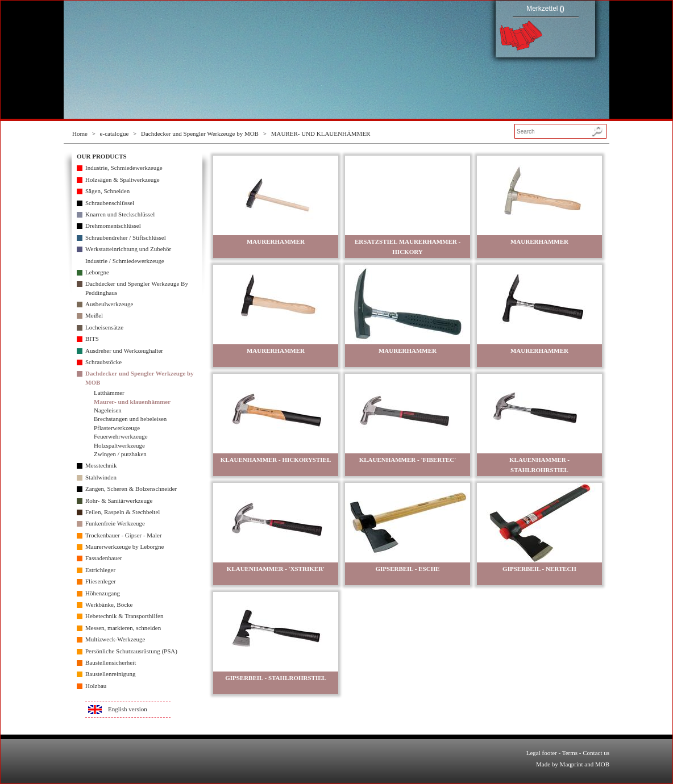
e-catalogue (115, 134)
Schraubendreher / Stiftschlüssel (126, 237)
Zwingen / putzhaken (120, 454)
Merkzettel (545, 9)
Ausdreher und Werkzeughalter (124, 351)
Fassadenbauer (104, 558)
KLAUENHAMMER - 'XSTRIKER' (276, 569)
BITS (92, 339)
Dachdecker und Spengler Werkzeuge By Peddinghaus (137, 288)
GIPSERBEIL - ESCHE (407, 569)
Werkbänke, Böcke (109, 604)
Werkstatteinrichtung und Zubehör (128, 249)
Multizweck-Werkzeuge (115, 639)
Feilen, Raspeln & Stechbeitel (122, 512)
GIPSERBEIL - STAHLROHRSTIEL (276, 678)
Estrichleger (100, 570)
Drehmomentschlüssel (113, 226)
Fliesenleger (101, 581)
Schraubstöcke (103, 362)
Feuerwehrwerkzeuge (121, 436)
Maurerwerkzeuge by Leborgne (124, 547)
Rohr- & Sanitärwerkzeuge (119, 501)
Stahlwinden (101, 477)
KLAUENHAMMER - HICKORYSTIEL (276, 460)
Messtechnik (101, 465)
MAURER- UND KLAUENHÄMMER (321, 134)
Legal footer (542, 753)
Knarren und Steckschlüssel (120, 214)
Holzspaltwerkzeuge (119, 445)
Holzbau (96, 686)
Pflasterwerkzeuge (117, 428)
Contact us (596, 753)
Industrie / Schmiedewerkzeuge (125, 261)
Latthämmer (109, 393)
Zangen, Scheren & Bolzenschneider (131, 489)
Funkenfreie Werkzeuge (115, 523)
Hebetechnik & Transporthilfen (124, 616)
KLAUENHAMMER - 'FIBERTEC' (408, 460)
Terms (570, 753)
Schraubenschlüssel (110, 203)
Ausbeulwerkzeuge (109, 304)
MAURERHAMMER (276, 241)
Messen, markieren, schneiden (123, 628)
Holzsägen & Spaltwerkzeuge (122, 180)
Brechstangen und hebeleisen (130, 419)
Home (80, 134)
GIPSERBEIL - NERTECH (539, 569)
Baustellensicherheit (111, 662)
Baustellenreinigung (111, 674)
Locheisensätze (104, 327)
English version (128, 709)
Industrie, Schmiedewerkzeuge (124, 168)
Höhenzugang (103, 593)
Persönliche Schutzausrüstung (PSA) (131, 651)
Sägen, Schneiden (107, 191)
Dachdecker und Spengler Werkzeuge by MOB (200, 134)
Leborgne (97, 272)
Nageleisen (108, 410)
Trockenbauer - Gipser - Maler (124, 535)
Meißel (94, 315)
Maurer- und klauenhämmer (132, 402)
